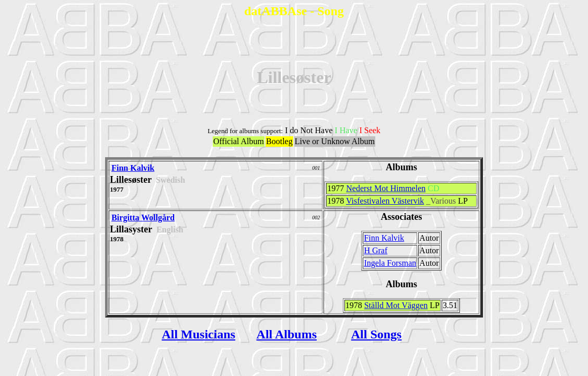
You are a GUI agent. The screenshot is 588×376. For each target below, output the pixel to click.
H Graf (376, 250)
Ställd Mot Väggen (396, 305)
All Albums (287, 334)
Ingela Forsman (390, 263)
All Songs (377, 334)
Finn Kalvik (133, 168)
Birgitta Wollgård (143, 218)
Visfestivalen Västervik (385, 201)
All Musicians (198, 334)
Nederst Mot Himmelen (386, 188)
